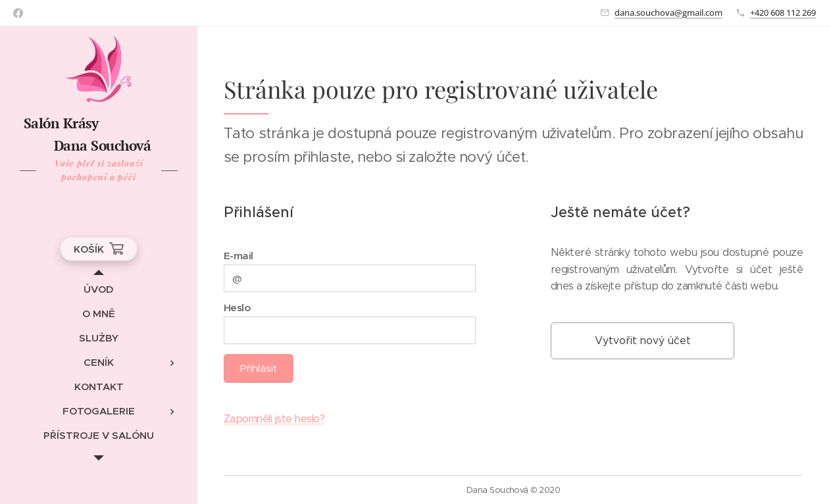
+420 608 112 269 (783, 13)
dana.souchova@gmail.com (668, 13)
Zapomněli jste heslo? (274, 419)
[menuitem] (99, 289)
